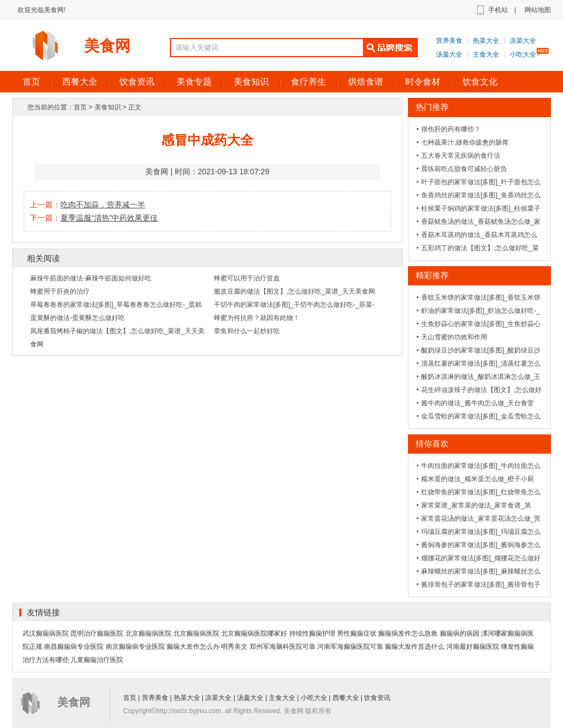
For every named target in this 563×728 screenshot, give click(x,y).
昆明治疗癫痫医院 (97, 633)
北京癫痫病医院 (148, 633)
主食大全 (486, 54)
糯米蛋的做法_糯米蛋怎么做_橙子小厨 (478, 479)
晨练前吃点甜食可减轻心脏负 (464, 169)
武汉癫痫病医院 (46, 633)
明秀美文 (234, 647)
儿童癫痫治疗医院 (97, 660)
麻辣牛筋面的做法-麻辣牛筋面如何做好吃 (91, 278)
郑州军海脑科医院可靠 (283, 647)
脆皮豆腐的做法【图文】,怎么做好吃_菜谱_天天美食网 (294, 291)
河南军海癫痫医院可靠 (350, 647)
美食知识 (251, 82)
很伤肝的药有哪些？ (451, 129)
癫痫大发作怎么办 (193, 647)
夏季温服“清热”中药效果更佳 (109, 218)
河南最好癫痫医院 (473, 647)
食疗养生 (308, 82)
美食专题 (194, 82)
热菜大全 (486, 41)
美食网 (107, 46)
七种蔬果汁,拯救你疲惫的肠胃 (465, 142)
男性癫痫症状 (357, 633)
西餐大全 (80, 82)
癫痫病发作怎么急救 (408, 633)
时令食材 (423, 82)
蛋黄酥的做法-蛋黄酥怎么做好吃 (78, 318)
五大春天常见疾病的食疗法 (461, 156)
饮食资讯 (137, 82)
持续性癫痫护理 (312, 633)
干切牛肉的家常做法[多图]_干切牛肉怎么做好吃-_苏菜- (294, 305)
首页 (31, 82)
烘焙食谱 (366, 82)
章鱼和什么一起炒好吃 (247, 331)
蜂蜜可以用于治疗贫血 (247, 278)
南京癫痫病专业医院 (135, 647)
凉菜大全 (523, 41)
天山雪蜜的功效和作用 (454, 337)
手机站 (498, 10)
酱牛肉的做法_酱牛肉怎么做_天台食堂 (478, 403)
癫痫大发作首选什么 (415, 647)
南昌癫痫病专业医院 (74, 647)
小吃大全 (523, 54)
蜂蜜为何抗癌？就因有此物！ (257, 318)
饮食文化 (480, 82)
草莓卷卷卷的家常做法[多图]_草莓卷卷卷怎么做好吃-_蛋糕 (116, 305)
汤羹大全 (449, 54)
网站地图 (538, 10)
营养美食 (449, 41)
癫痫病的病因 (460, 633)
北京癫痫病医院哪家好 (254, 633)
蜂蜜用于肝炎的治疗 (60, 291)
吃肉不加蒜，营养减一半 (103, 205)
